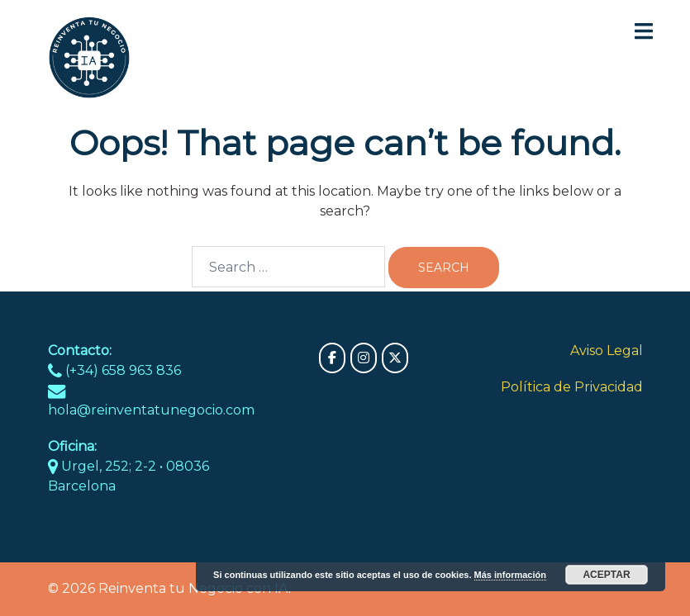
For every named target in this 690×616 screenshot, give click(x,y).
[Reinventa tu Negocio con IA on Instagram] (364, 358)
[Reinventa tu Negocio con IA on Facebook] (332, 358)
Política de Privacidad (572, 387)
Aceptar (606, 575)
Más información (510, 575)
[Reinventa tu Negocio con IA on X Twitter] (395, 358)
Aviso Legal (607, 351)
